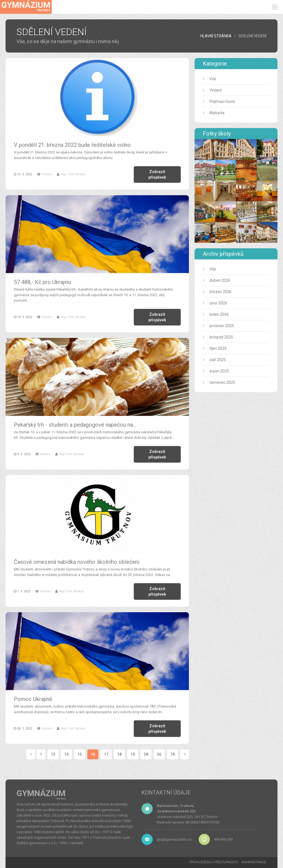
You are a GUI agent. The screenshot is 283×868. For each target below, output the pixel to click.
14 (66, 754)
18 (119, 754)
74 (172, 754)
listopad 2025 (221, 337)
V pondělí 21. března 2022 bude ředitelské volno (72, 145)
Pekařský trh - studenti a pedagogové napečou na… (75, 425)
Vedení (47, 174)
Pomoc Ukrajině (33, 699)
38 (146, 754)
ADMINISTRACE (254, 862)
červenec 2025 (222, 382)
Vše (213, 79)
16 (93, 754)
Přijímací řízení (222, 101)
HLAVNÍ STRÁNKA (216, 36)
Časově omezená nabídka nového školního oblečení (77, 562)
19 (133, 754)
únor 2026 (218, 303)
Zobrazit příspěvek (157, 174)
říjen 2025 (218, 348)
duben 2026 (220, 280)
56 (159, 754)
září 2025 (218, 360)
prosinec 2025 (222, 326)
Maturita (217, 113)
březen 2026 (221, 292)
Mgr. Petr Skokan (73, 174)
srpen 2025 (219, 371)
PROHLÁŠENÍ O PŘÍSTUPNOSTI (214, 862)
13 (53, 754)
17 (106, 754)
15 (80, 754)
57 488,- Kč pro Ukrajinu (42, 282)
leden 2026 (219, 314)
